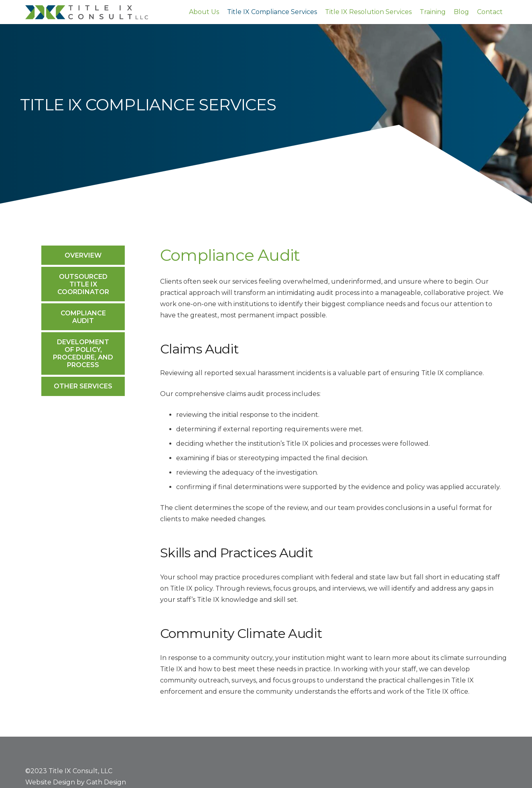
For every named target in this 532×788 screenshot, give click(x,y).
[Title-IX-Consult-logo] (87, 12)
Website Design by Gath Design (76, 782)
